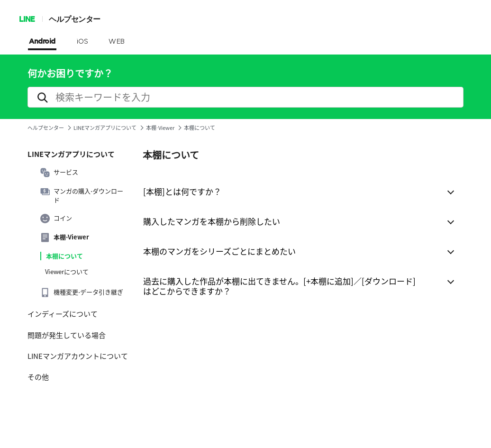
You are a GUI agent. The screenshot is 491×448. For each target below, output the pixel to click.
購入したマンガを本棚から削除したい (212, 221)
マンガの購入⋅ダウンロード (82, 195)
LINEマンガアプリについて (105, 128)
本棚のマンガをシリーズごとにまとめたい (219, 251)
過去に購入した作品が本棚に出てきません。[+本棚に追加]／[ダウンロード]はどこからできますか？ (279, 286)
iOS (82, 42)
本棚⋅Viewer (160, 128)
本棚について (64, 256)
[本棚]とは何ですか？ (182, 191)
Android (42, 42)
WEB (117, 42)
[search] (245, 97)
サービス (59, 173)
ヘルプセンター (75, 19)
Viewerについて (67, 272)
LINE (27, 19)
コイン (56, 219)
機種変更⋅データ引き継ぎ (82, 293)
